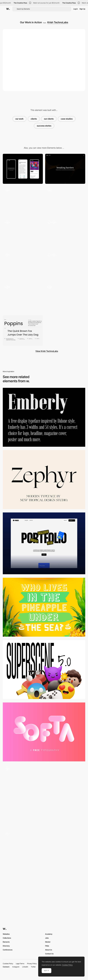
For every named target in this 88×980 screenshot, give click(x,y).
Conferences (8, 950)
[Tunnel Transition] (44, 796)
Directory (6, 946)
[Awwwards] (8, 9)
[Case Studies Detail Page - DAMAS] (23, 266)
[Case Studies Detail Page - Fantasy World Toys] (65, 234)
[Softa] (44, 732)
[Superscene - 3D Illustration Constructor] (44, 670)
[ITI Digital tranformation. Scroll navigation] (44, 860)
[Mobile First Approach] (23, 298)
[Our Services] (65, 266)
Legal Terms (20, 964)
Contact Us (49, 954)
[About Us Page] (23, 234)
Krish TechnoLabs (58, 22)
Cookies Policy (8, 964)
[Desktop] (65, 169)
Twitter (33, 967)
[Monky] (44, 607)
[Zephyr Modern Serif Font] (44, 480)
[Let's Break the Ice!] (65, 298)
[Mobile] (23, 169)
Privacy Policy (32, 964)
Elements (6, 942)
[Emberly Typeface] (44, 417)
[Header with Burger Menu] (23, 201)
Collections (7, 938)
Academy (49, 934)
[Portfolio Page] (44, 543)
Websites (6, 934)
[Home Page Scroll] (65, 201)
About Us (49, 950)
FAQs (47, 946)
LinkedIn (25, 967)
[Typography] (23, 331)
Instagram (16, 967)
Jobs (47, 938)
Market (48, 942)
